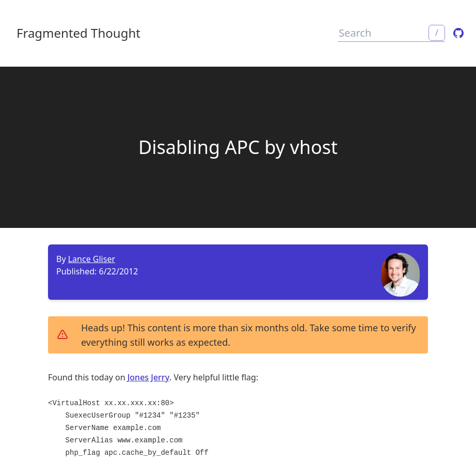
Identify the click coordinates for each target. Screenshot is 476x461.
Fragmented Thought (78, 33)
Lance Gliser (92, 259)
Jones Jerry (148, 377)
